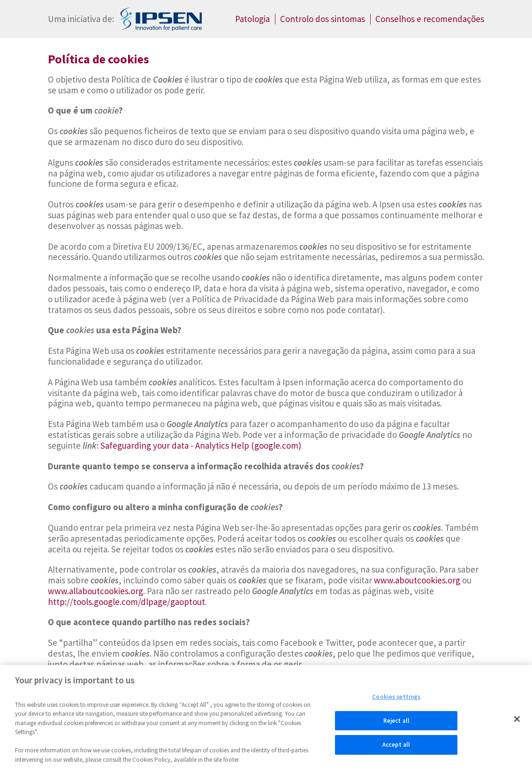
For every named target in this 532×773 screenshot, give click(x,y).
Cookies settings (396, 699)
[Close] (517, 721)
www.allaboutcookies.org (95, 591)
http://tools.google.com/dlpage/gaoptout (126, 602)
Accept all (396, 747)
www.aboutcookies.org (417, 580)
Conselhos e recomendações (430, 19)
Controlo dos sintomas (323, 19)
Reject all (396, 723)
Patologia (252, 19)
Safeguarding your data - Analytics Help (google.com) (201, 445)
